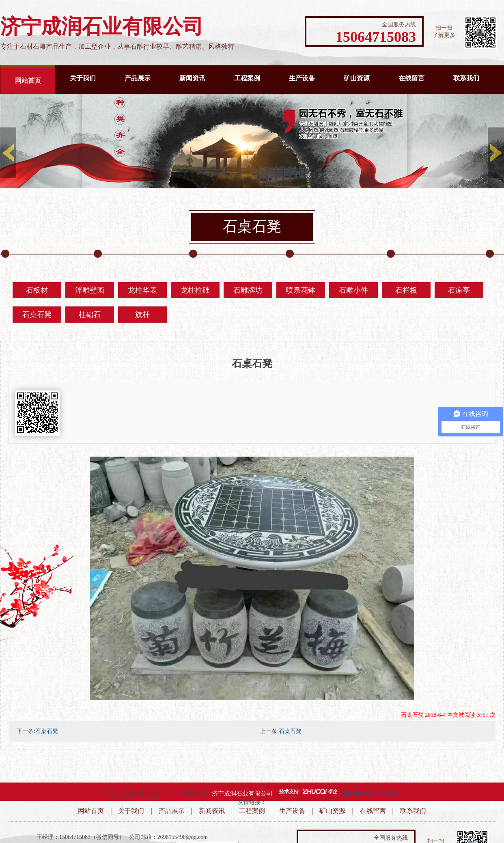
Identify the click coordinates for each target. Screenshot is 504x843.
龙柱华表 (142, 290)
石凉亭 (459, 290)
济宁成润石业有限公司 (242, 793)
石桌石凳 (37, 315)
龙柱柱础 (195, 290)
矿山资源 (357, 78)
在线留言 (411, 78)
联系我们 (466, 78)
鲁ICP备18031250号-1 (369, 794)
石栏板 (406, 290)
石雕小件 (353, 290)
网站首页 (28, 81)
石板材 (37, 290)
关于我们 (83, 78)
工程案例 (247, 78)
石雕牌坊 (248, 290)
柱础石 (90, 315)
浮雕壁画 (90, 290)
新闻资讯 (192, 78)
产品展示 (138, 78)
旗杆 (142, 315)
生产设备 (302, 78)
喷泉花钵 (301, 290)
